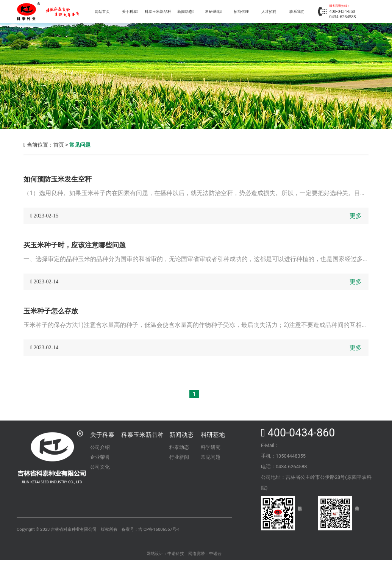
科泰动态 (179, 447)
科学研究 (211, 447)
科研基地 (213, 435)
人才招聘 (269, 12)
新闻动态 (186, 12)
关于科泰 (102, 435)
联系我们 (297, 12)
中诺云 (215, 554)
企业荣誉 (100, 457)
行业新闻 (179, 457)
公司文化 (100, 467)
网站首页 (102, 12)
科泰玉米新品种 (158, 12)
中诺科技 (176, 554)
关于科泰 (130, 12)
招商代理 (241, 12)
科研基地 (214, 12)
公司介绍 (100, 447)
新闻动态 (181, 435)
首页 (59, 145)
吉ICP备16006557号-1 (159, 529)
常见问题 (80, 145)
